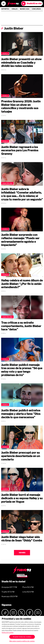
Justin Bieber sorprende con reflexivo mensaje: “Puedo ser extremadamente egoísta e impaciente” (20, 240)
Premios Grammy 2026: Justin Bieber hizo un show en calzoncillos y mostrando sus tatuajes (21, 106)
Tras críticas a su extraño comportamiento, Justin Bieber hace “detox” (21, 326)
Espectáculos (7, 183)
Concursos (36, 9)
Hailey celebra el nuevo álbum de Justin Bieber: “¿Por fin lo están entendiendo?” (22, 284)
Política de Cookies (8, 632)
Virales (14, 9)
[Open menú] (4, 4)
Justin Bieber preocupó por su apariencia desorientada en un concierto (21, 456)
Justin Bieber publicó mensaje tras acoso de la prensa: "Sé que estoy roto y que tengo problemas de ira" (22, 370)
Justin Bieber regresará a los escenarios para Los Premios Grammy (20, 150)
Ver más (22, 553)
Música (5, 53)
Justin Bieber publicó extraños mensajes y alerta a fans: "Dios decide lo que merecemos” (21, 414)
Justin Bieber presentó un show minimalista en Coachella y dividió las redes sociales (21, 63)
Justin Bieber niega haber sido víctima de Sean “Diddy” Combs (22, 539)
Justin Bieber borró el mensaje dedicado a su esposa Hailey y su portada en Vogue (22, 498)
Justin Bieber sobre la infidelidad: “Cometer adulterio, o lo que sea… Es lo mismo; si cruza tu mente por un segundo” (22, 194)
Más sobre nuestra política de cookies (22, 641)
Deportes (5, 9)
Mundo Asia (25, 9)
